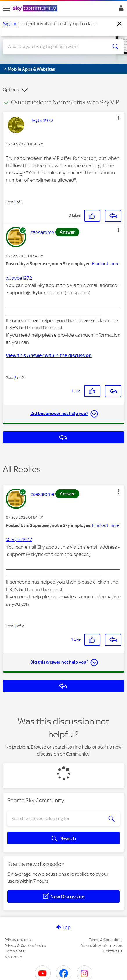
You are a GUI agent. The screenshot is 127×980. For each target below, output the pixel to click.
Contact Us (113, 951)
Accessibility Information (101, 946)
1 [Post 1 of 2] (15, 202)
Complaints (14, 951)
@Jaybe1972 (19, 278)
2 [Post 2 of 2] (15, 378)
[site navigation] (6, 8)
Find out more (106, 264)
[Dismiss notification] (119, 24)
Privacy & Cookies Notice (25, 946)
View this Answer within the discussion (49, 355)
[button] (118, 118)
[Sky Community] (36, 9)
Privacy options (18, 940)
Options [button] (11, 90)
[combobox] (58, 47)
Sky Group (13, 957)
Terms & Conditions (106, 940)
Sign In (120, 10)
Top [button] (67, 927)
